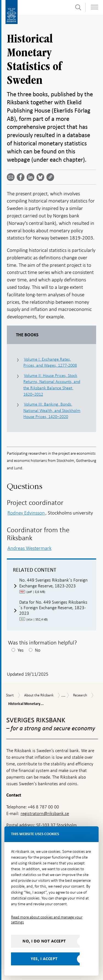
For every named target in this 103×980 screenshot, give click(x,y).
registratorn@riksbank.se (45, 813)
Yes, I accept (44, 959)
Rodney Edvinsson (26, 513)
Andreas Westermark (29, 548)
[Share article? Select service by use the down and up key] (32, 177)
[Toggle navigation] (94, 7)
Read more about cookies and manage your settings (47, 920)
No (38, 650)
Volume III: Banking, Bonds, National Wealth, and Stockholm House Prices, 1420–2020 (52, 410)
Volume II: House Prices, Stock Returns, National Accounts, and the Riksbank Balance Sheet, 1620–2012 (52, 385)
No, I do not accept (44, 941)
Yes (21, 650)
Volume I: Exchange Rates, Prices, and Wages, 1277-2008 (50, 362)
